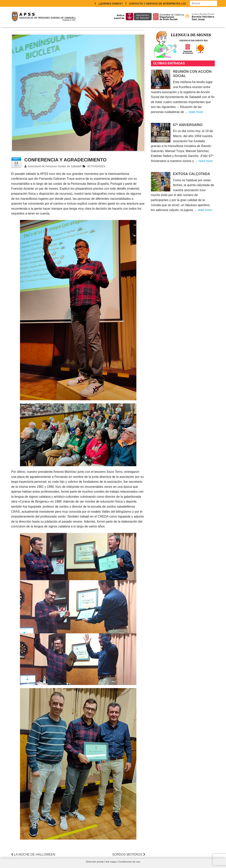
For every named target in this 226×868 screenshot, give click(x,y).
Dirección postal (95, 861)
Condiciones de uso (129, 861)
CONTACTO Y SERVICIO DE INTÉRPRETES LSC (158, 3)
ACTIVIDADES (96, 166)
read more (196, 112)
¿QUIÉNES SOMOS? (110, 3)
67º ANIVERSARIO (188, 124)
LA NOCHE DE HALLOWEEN (33, 854)
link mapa (111, 861)
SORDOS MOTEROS (129, 854)
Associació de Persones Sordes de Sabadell (53, 166)
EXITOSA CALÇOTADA (192, 173)
